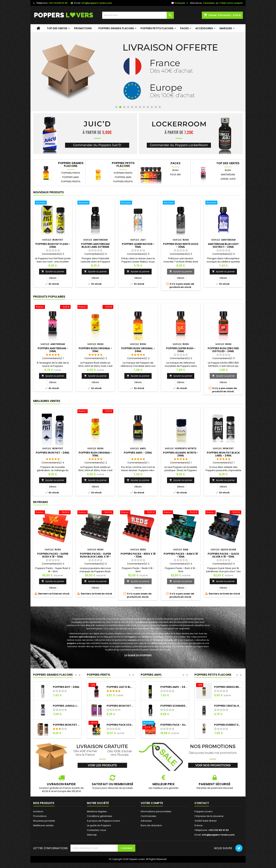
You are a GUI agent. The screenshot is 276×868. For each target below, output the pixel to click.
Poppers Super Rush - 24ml (181, 350)
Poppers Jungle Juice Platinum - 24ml (66, 725)
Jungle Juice (228, 179)
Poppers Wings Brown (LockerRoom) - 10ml (228, 706)
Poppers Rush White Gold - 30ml (181, 245)
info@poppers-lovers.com (97, 3)
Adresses (146, 821)
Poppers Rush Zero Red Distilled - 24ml (223, 350)
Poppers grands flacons (116, 28)
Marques (226, 28)
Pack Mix (175, 175)
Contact (202, 803)
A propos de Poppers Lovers (103, 821)
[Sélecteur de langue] (180, 3)
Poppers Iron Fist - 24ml (53, 453)
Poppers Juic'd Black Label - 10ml (228, 687)
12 (160, 107)
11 (156, 107)
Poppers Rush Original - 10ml (95, 350)
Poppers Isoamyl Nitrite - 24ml (181, 454)
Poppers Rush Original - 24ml (138, 350)
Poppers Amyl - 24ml (138, 453)
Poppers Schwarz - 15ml (174, 725)
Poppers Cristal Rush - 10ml (228, 725)
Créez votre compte (231, 3)
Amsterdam (228, 175)
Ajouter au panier (53, 271)
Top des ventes (57, 28)
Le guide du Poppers (138, 655)
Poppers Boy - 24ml (66, 706)
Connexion (209, 3)
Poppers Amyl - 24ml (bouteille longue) (174, 706)
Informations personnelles (156, 811)
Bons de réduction (151, 825)
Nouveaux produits (48, 192)
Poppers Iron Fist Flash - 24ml (53, 245)
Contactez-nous (97, 830)
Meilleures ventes (43, 825)
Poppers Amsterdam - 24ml (53, 350)
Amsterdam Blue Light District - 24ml (223, 245)
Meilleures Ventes (47, 401)
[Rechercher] (138, 15)
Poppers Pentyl (71, 173)
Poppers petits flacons (157, 28)
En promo (41, 502)
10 (152, 107)
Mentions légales (97, 811)
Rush (175, 170)
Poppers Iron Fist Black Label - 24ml (223, 454)
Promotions (83, 28)
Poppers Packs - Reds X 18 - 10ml (138, 555)
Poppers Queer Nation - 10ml (138, 245)
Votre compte (152, 803)
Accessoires (204, 28)
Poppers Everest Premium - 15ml (174, 687)
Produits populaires (49, 297)
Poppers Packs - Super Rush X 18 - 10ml (53, 555)
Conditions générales (100, 816)
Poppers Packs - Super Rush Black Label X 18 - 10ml (95, 557)
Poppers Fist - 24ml (66, 687)
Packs (184, 28)
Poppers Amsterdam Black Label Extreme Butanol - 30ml (95, 247)
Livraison (38, 811)
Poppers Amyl (71, 177)
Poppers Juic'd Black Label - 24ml (120, 706)
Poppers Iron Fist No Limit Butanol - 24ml (120, 725)
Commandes (148, 816)
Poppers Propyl (71, 182)
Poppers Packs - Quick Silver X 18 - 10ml (223, 555)
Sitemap (92, 835)
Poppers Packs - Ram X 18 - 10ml (181, 555)
